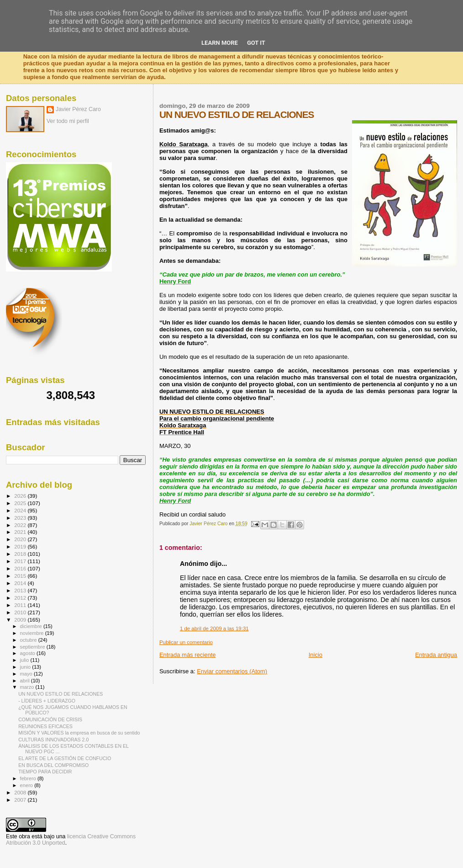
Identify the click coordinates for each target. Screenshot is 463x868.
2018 (21, 554)
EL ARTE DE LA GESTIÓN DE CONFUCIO (65, 758)
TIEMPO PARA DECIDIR (45, 772)
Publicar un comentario (186, 642)
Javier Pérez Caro (78, 109)
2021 (21, 532)
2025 (21, 503)
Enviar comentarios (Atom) (232, 671)
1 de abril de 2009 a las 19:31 (214, 628)
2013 (21, 590)
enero (27, 785)
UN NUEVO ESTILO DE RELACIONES (61, 694)
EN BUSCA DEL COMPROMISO (53, 765)
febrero (29, 778)
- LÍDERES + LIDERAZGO (47, 701)
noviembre (33, 633)
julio (25, 660)
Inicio (316, 655)
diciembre (32, 626)
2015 (21, 576)
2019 (21, 546)
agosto (29, 653)
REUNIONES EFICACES (45, 726)
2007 (21, 800)
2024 (21, 510)
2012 (21, 598)
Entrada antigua (436, 655)
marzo (28, 687)
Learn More (220, 43)
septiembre (33, 647)
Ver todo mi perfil (68, 121)
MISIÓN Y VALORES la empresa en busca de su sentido (79, 733)
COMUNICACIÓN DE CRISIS (50, 719)
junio (26, 667)
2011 (21, 605)
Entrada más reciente (188, 655)
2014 (21, 583)
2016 (21, 568)
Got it (256, 43)
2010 (21, 612)
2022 (21, 525)
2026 (21, 496)
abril (26, 681)
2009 (21, 620)
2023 (21, 518)
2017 (21, 561)
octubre (29, 640)
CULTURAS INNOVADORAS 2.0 (53, 740)
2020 (21, 539)
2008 (21, 792)
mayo (27, 674)
